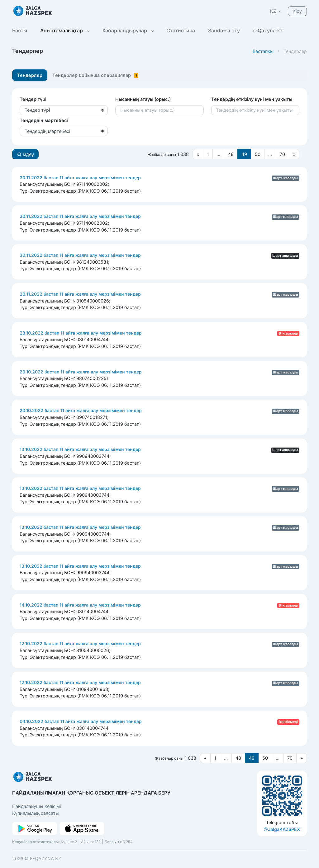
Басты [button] (20, 30)
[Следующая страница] (294, 154)
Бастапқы (263, 51)
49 (244, 154)
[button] (276, 11)
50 (258, 154)
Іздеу (26, 154)
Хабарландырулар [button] (128, 30)
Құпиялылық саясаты (36, 813)
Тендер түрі (33, 99)
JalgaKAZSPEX (282, 829)
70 (282, 154)
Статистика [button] (181, 30)
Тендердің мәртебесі (44, 120)
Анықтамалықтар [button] (65, 30)
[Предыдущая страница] (198, 154)
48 (231, 154)
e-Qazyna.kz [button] (268, 30)
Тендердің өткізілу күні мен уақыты (252, 99)
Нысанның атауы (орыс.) (143, 99)
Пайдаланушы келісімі (36, 806)
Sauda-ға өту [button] (224, 30)
